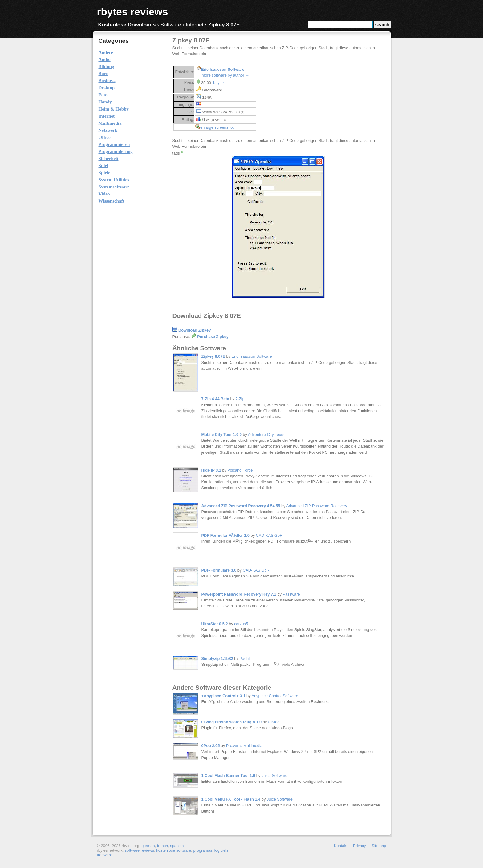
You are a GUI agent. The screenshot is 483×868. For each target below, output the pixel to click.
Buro (103, 74)
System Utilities (114, 180)
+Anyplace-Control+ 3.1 (223, 696)
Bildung (106, 66)
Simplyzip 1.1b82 (217, 659)
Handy (105, 102)
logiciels (221, 850)
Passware (291, 594)
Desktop (107, 88)
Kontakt (341, 846)
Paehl (244, 659)
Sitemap (379, 846)
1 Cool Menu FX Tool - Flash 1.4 (231, 799)
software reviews (139, 850)
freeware (105, 855)
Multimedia (110, 123)
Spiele (104, 173)
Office (105, 137)
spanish (177, 846)
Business (107, 81)
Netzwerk (108, 130)
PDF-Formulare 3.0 (219, 570)
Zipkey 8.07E (213, 356)
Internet (195, 25)
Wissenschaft (112, 201)
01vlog (274, 722)
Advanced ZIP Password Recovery (317, 506)
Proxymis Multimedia (244, 746)
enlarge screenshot (217, 127)
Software (171, 25)
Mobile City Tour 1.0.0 (222, 434)
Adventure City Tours (266, 434)
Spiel (103, 166)
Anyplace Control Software (275, 696)
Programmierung (116, 151)
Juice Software (274, 776)
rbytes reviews (133, 12)
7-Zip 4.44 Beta (215, 399)
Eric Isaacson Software (223, 69)
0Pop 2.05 (211, 746)
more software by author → (225, 75)
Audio (105, 59)
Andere (106, 52)
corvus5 (241, 624)
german (148, 846)
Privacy (359, 846)
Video (104, 194)
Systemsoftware (114, 187)
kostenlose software (174, 850)
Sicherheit (109, 159)
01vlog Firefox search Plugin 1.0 (232, 722)
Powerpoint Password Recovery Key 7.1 (239, 594)
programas (203, 850)
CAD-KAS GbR (269, 535)
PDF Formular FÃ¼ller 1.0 (225, 535)
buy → (219, 83)
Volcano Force (240, 470)
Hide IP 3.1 (211, 470)
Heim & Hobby (114, 109)
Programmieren (114, 144)
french (163, 846)
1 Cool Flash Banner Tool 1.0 (228, 776)
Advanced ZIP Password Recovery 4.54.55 (241, 506)
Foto (103, 95)
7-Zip (240, 399)
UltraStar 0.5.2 (215, 624)
